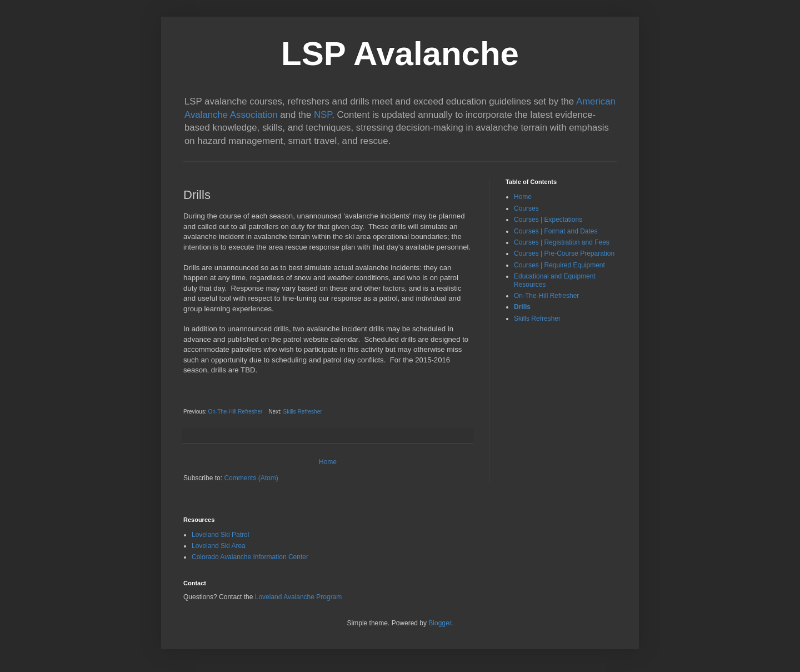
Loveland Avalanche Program (299, 597)
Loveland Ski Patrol (220, 535)
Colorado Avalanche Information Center (250, 557)
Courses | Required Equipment (559, 265)
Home (328, 462)
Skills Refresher (303, 412)
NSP (323, 115)
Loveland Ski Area (219, 546)
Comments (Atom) (251, 478)
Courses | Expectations (548, 220)
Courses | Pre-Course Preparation (564, 253)
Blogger (440, 623)
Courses (526, 208)
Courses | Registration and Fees (562, 242)
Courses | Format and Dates (556, 231)
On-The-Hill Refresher (235, 412)
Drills (522, 307)
